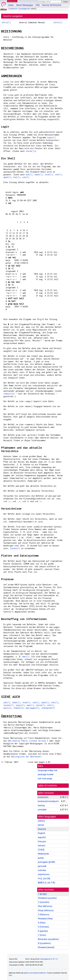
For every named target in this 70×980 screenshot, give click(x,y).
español (42, 837)
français (42, 841)
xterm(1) (30, 151)
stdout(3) (8, 394)
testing (41, 805)
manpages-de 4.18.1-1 (48, 959)
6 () (43, 931)
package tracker (46, 774)
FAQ (38, 5)
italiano (42, 846)
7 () (42, 935)
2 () (44, 902)
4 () (42, 923)
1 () (42, 894)
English (42, 833)
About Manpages (25, 5)
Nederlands (44, 854)
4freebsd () (45, 919)
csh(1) (58, 175)
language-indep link (48, 770)
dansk (41, 825)
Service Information (52, 5)
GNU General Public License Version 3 (28, 741)
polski (41, 858)
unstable (42, 810)
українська (44, 874)
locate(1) (15, 548)
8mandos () (48, 939)
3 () (44, 915)
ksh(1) (17, 177)
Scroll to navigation (13, 16)
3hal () (45, 906)
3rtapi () (46, 910)
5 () (44, 927)
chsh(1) (49, 175)
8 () (44, 943)
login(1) (51, 137)
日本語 (41, 850)
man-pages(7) (33, 708)
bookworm (13, 9)
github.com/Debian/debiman (35, 973)
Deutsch (42, 829)
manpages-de (24, 9)
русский (42, 866)
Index (11, 5)
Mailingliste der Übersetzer (26, 757)
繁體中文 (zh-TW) (47, 883)
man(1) (26, 657)
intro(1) (6, 22)
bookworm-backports (48, 801)
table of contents (48, 786)
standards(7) (48, 708)
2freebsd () (47, 898)
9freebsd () (46, 947)
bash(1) (39, 175)
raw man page (45, 779)
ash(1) (29, 175)
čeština (41, 821)
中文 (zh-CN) (44, 879)
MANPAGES (12, 1)
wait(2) (7, 708)
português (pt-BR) (47, 862)
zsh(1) (26, 177)
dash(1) (7, 177)
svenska (42, 870)
